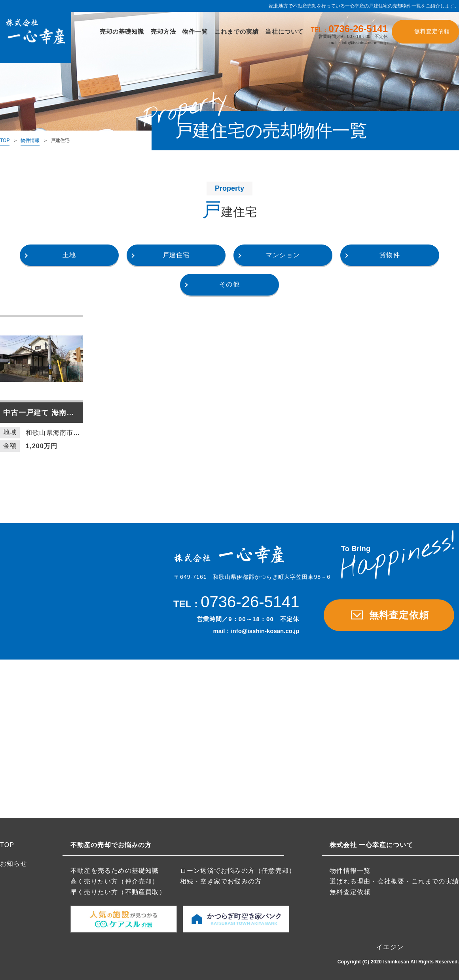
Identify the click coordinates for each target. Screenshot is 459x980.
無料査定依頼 (432, 31)
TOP (5, 140)
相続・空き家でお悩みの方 (221, 881)
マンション (283, 255)
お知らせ (14, 863)
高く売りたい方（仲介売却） (115, 881)
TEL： (349, 29)
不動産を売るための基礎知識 (115, 871)
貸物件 (390, 255)
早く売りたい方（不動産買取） (118, 892)
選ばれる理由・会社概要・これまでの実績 (394, 881)
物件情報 (30, 140)
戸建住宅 (176, 255)
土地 (69, 255)
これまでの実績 (237, 31)
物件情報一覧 (350, 871)
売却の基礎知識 (122, 31)
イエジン (390, 947)
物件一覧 (195, 31)
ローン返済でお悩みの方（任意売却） (238, 871)
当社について (284, 31)
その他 (229, 284)
